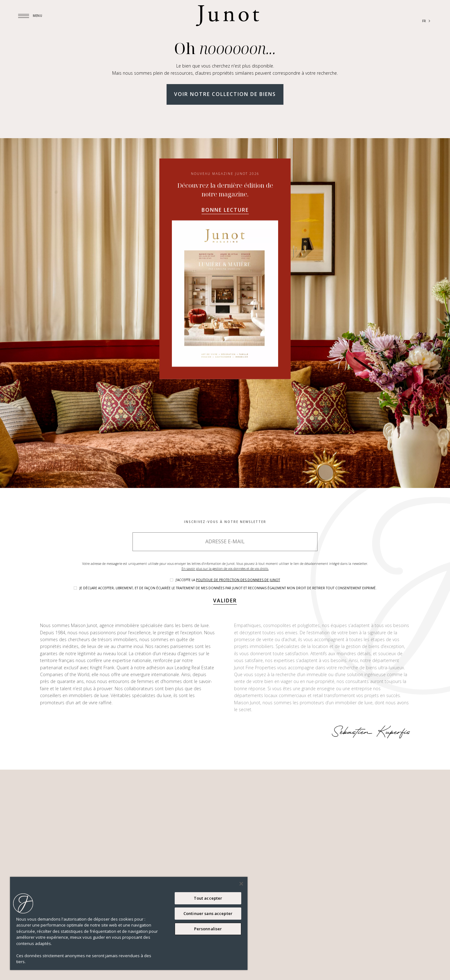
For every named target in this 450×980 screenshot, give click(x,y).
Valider (225, 601)
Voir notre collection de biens (225, 94)
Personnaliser (208, 929)
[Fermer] (241, 884)
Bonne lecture (225, 284)
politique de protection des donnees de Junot (238, 580)
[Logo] (227, 16)
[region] (129, 923)
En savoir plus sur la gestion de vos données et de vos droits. (225, 569)
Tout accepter (208, 898)
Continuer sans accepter (208, 913)
